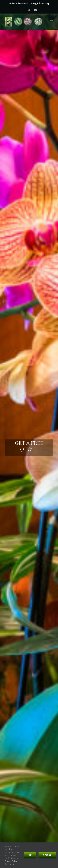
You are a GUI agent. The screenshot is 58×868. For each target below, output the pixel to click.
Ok (30, 855)
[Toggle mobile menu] (52, 21)
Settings (9, 864)
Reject (47, 855)
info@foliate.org (40, 3)
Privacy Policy (11, 861)
